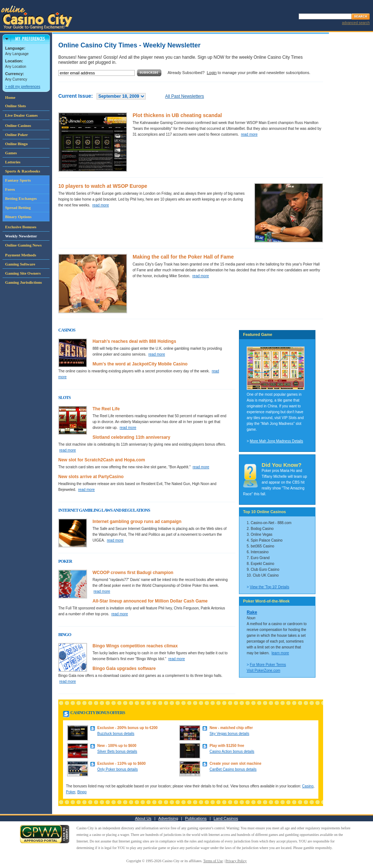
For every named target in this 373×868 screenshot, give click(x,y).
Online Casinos (18, 125)
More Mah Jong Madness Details (276, 441)
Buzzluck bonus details (116, 734)
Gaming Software (20, 264)
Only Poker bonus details (117, 769)
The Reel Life (106, 409)
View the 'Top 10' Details (270, 587)
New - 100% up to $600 (117, 746)
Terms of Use (213, 861)
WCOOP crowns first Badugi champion (133, 573)
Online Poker (17, 135)
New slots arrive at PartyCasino (91, 477)
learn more (280, 653)
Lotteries (13, 162)
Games (11, 153)
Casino (308, 786)
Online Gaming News (23, 245)
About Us (143, 818)
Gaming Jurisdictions (23, 282)
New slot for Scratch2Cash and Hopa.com (102, 460)
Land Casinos (226, 818)
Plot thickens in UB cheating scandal (177, 115)
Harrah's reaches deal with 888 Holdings (134, 341)
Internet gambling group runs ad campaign (137, 522)
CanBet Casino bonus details (233, 769)
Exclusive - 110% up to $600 (121, 764)
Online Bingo (16, 144)
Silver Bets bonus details (117, 751)
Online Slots (15, 106)
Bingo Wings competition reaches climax (135, 646)
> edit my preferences (23, 87)
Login (212, 73)
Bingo (82, 792)
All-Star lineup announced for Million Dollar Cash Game (150, 601)
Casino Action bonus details (232, 751)
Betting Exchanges (21, 198)
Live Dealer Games (21, 115)
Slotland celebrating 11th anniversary (131, 437)
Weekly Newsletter (21, 236)
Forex (10, 189)
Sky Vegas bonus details (229, 734)
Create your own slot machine (235, 764)
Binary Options (18, 217)
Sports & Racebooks (23, 171)
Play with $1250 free (227, 746)
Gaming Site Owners (23, 273)
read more (249, 134)
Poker (71, 792)
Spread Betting (18, 208)
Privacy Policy (236, 861)
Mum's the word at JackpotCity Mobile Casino (140, 364)
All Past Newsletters (184, 96)
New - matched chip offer (231, 728)
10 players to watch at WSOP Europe (103, 186)
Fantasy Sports (18, 180)
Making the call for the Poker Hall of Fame (183, 257)
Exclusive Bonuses (21, 227)
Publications (196, 818)
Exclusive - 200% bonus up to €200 (127, 728)
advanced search (356, 23)
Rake (252, 612)
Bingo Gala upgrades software (124, 669)
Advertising (168, 818)
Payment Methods (21, 255)
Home (10, 97)
